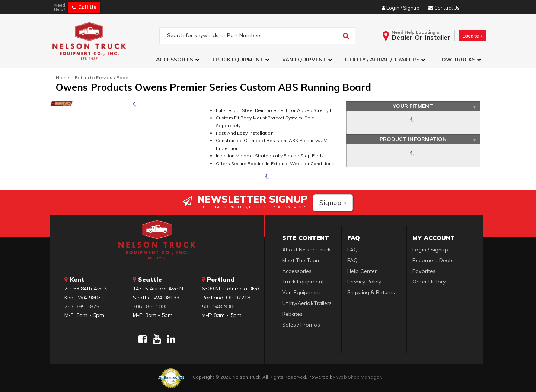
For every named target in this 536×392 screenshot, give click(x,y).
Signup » (333, 203)
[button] (178, 60)
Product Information (413, 139)
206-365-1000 (150, 306)
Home (63, 78)
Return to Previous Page (102, 78)
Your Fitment (413, 106)
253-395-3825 (82, 306)
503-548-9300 (219, 306)
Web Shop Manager (358, 377)
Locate (472, 36)
